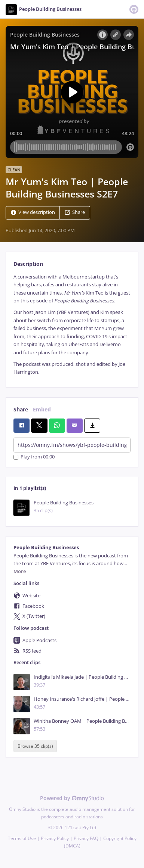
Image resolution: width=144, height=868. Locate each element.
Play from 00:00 (34, 457)
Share (75, 212)
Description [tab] (28, 264)
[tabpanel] (72, 324)
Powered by (72, 798)
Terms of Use (22, 838)
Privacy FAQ (86, 838)
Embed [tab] (42, 409)
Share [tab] (21, 409)
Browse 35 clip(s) (35, 746)
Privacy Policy (55, 838)
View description (33, 212)
